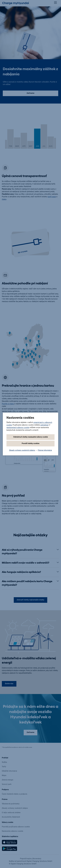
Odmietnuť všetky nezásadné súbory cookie (31, 437)
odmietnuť (44, 425)
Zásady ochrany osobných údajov (22, 450)
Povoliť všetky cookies (31, 444)
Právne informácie (45, 450)
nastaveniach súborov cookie (18, 428)
